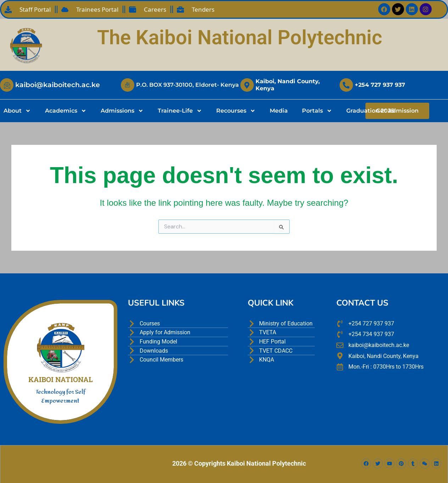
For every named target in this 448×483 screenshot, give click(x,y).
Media (279, 111)
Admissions (122, 111)
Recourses (236, 111)
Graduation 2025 (370, 111)
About (17, 111)
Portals (317, 111)
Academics (66, 111)
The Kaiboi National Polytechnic (240, 38)
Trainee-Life (180, 111)
